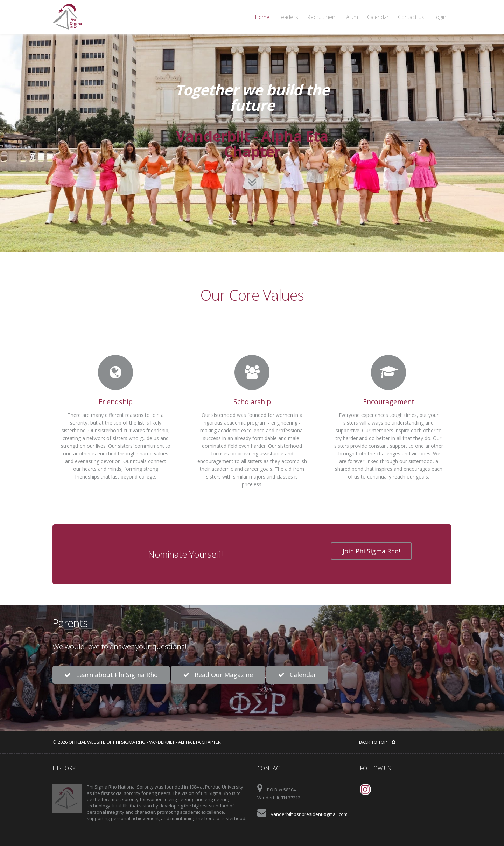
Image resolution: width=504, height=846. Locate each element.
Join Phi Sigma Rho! (371, 551)
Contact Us (411, 17)
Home (262, 17)
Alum (352, 17)
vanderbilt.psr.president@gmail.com (309, 814)
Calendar (378, 17)
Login (440, 17)
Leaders (288, 17)
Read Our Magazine (218, 675)
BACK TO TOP (377, 742)
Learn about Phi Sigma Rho (111, 675)
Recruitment (322, 17)
